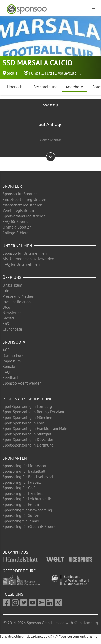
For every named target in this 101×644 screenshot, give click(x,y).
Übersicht (15, 87)
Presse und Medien (18, 296)
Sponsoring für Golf (19, 488)
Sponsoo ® (14, 342)
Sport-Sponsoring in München (27, 417)
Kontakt (9, 367)
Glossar (9, 318)
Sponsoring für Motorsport (25, 466)
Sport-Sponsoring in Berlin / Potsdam (33, 412)
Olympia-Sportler (17, 227)
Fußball (36, 73)
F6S (6, 324)
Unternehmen (17, 246)
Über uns (12, 277)
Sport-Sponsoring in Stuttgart (27, 434)
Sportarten (15, 458)
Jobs (6, 291)
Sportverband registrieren (24, 216)
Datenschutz (13, 355)
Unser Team (12, 285)
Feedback (11, 378)
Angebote (74, 87)
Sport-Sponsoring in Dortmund (28, 445)
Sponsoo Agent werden (22, 383)
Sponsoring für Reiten (21, 504)
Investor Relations (17, 302)
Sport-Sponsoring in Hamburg (27, 406)
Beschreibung (46, 87)
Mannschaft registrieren (22, 205)
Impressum (12, 361)
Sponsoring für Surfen (21, 515)
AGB (6, 350)
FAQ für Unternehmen (21, 264)
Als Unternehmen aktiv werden (28, 259)
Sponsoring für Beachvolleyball (28, 477)
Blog (6, 307)
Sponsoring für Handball (23, 493)
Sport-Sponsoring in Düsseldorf (29, 440)
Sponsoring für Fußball (22, 482)
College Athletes (16, 233)
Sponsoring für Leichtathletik (27, 499)
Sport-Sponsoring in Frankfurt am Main (35, 428)
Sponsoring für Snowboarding (27, 510)
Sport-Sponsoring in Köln (23, 423)
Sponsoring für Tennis (21, 521)
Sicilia (12, 73)
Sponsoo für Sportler (20, 194)
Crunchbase (12, 329)
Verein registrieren (18, 210)
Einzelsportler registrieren (24, 199)
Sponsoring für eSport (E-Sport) (29, 527)
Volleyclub (67, 73)
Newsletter (12, 313)
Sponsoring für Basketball (24, 471)
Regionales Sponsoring (28, 399)
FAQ (6, 372)
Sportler (12, 186)
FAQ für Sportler (16, 222)
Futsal (50, 73)
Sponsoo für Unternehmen (25, 253)
